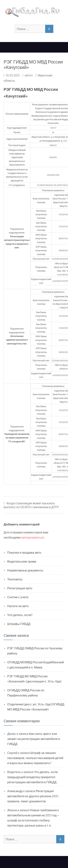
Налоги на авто (18, 606)
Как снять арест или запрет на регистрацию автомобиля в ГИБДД (34, 739)
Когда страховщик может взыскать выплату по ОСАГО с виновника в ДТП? (31, 505)
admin (29, 75)
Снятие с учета (18, 597)
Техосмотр (15, 579)
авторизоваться (33, 537)
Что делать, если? (20, 615)
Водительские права (22, 561)
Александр (15, 791)
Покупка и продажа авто (24, 552)
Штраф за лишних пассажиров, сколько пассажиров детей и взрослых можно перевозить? (35, 758)
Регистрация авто (20, 588)
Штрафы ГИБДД (19, 624)
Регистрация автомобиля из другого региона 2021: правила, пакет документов (33, 796)
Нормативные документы (25, 570)
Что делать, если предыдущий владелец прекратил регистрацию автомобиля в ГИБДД (32, 777)
